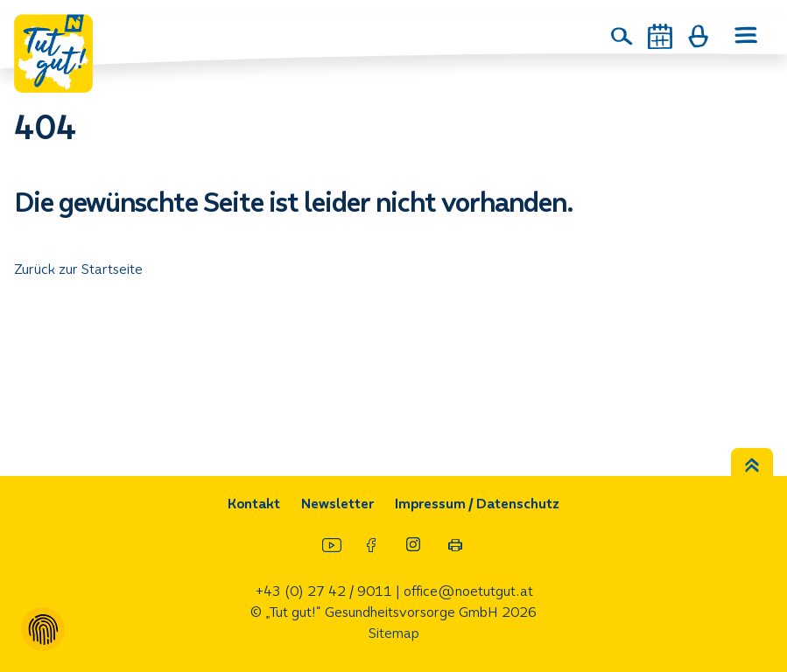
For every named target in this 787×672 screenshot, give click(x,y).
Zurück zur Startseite (78, 269)
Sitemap (394, 633)
